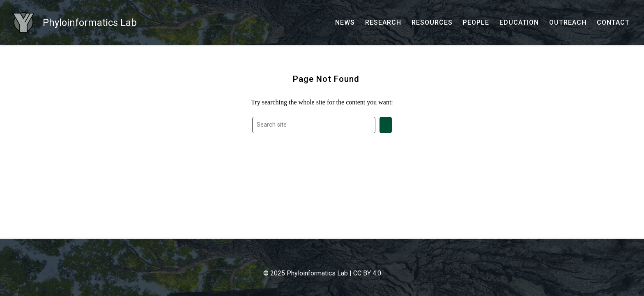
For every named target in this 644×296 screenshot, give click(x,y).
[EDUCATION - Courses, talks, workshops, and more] (519, 23)
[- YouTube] (334, 257)
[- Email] (310, 257)
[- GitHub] (326, 257)
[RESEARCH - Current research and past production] (383, 23)
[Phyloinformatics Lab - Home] (75, 23)
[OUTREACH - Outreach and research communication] (568, 23)
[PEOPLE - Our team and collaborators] (476, 23)
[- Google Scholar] (318, 257)
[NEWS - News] (345, 23)
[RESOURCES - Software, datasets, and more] (432, 23)
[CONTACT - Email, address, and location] (613, 23)
